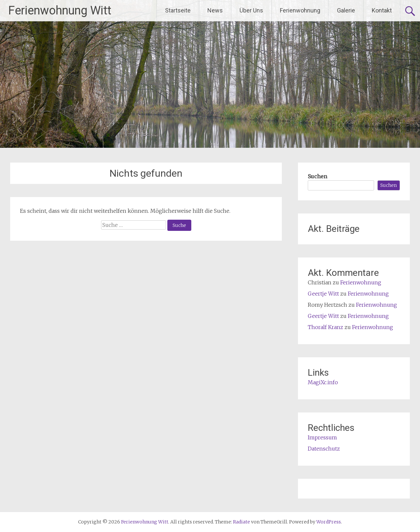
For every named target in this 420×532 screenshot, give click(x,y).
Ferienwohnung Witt (60, 11)
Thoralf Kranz (325, 327)
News (215, 10)
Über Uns (251, 10)
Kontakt (382, 10)
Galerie (346, 10)
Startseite (178, 10)
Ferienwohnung (300, 10)
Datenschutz (324, 449)
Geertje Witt (323, 294)
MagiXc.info (323, 382)
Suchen (317, 176)
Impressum (322, 437)
